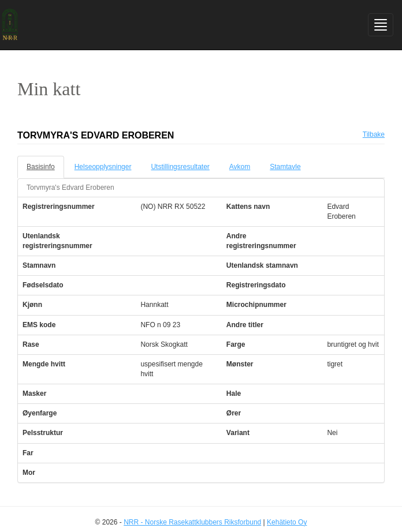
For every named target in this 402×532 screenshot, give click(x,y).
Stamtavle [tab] (285, 167)
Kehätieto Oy (287, 522)
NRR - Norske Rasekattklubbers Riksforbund (192, 522)
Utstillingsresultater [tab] (180, 167)
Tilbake (374, 134)
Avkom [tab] (240, 167)
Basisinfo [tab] (41, 167)
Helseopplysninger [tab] (103, 167)
